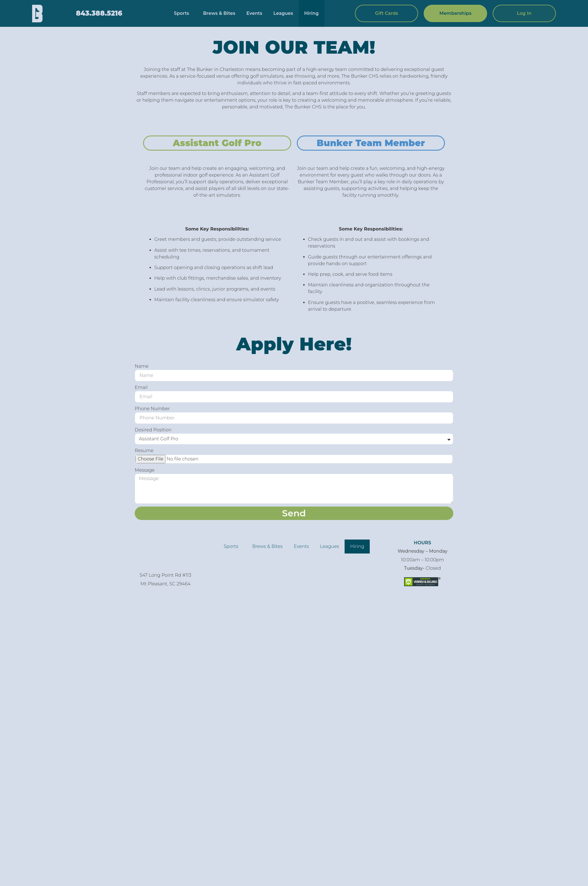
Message (145, 470)
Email (141, 387)
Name (142, 366)
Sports (183, 13)
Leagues (283, 13)
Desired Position (153, 430)
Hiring (312, 13)
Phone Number (152, 409)
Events (254, 13)
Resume (144, 451)
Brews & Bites (219, 13)
